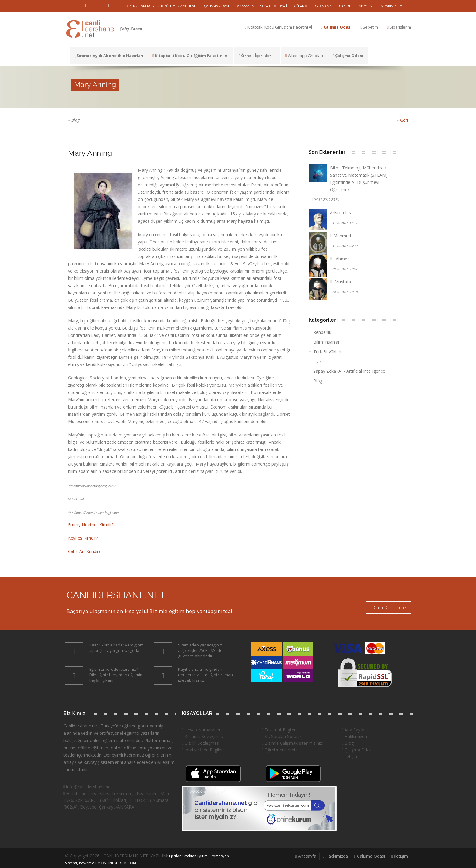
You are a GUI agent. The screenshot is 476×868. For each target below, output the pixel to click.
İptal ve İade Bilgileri (203, 750)
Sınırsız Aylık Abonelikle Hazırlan (109, 56)
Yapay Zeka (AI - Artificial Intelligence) (350, 371)
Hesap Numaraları (201, 730)
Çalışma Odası (215, 6)
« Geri (402, 120)
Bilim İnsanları (327, 342)
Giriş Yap (322, 6)
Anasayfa (244, 6)
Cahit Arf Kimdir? (84, 551)
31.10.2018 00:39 (344, 246)
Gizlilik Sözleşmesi (201, 743)
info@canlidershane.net (88, 787)
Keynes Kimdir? (83, 538)
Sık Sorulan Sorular (281, 736)
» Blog (74, 120)
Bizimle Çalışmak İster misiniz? (293, 743)
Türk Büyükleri (327, 352)
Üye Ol (344, 6)
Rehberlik (322, 332)
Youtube (75, 6)
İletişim (350, 756)
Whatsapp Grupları (304, 56)
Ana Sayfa (353, 730)
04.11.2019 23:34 (326, 200)
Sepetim (365, 6)
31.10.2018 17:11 (344, 223)
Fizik (318, 361)
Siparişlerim (391, 6)
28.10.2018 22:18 (344, 292)
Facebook (109, 6)
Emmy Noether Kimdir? (91, 525)
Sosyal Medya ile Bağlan (283, 6)
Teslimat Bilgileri (279, 730)
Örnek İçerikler (257, 56)
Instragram (98, 6)
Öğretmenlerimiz (279, 750)
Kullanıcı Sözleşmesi (203, 736)
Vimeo (86, 6)
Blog (318, 381)
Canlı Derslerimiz (389, 607)
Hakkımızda (354, 736)
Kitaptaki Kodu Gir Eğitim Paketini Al (161, 6)
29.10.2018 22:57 (344, 269)
